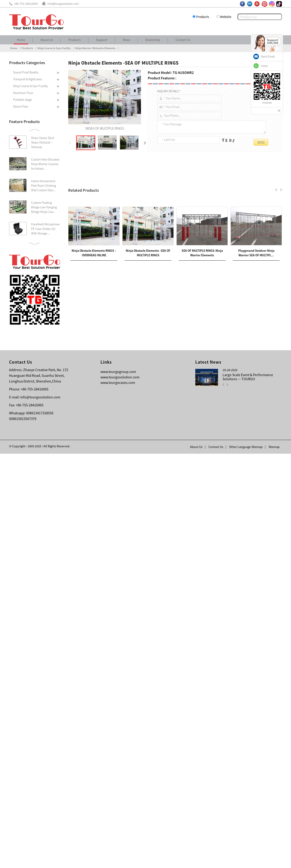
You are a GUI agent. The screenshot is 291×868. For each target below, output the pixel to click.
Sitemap (274, 861)
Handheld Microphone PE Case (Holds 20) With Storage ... (45, 229)
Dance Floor (21, 106)
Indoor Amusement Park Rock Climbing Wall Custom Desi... (44, 186)
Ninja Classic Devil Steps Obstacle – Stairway (43, 142)
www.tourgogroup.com (118, 786)
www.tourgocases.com (118, 797)
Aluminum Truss (23, 93)
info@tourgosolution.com (40, 811)
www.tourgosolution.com (120, 791)
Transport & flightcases (28, 79)
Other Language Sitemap (246, 861)
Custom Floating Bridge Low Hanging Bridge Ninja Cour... (44, 207)
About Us (47, 40)
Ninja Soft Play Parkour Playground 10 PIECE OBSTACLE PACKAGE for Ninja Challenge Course (144, 650)
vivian (264, 66)
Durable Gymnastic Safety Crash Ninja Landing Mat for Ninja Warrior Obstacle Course (134, 656)
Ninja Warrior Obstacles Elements (95, 48)
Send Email (268, 57)
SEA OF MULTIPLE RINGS (91, 188)
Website (226, 17)
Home (21, 40)
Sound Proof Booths (26, 72)
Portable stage (23, 100)
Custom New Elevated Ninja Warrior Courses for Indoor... (45, 164)
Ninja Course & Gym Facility (54, 48)
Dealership (153, 40)
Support (102, 40)
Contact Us (183, 40)
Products (203, 17)
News (126, 40)
